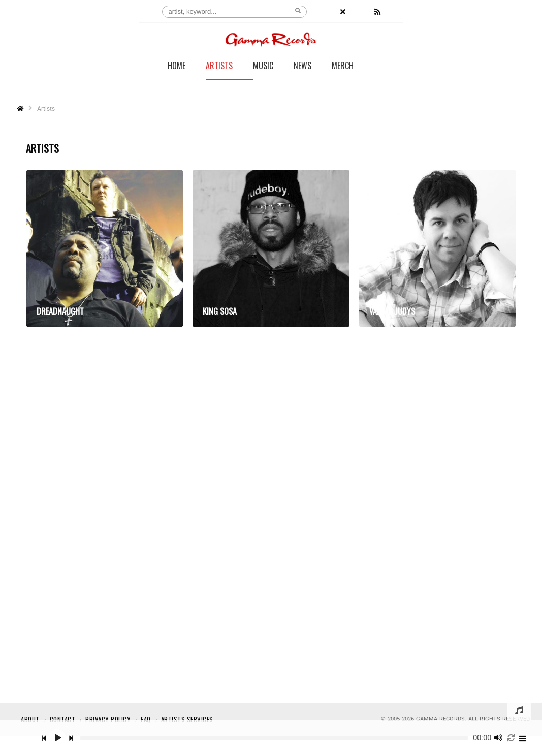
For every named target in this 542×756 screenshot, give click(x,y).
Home (177, 67)
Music (263, 67)
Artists (219, 67)
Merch (343, 67)
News (302, 67)
